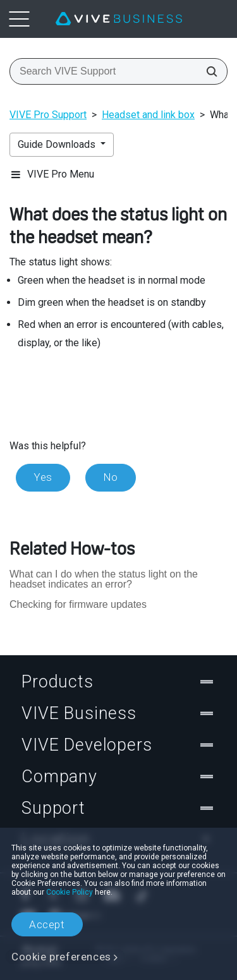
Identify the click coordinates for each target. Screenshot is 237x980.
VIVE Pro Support (48, 115)
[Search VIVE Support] (208, 71)
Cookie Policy (70, 892)
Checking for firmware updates (78, 604)
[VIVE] (119, 19)
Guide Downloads (58, 144)
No (111, 477)
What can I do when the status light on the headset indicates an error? (104, 579)
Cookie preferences (61, 957)
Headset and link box (148, 115)
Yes (43, 477)
